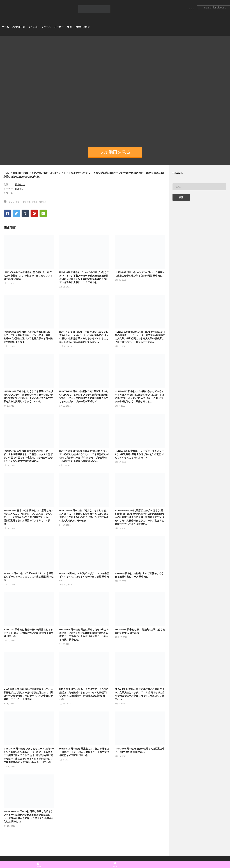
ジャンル (33, 27)
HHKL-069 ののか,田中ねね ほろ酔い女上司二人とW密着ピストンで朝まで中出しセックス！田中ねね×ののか (28, 276)
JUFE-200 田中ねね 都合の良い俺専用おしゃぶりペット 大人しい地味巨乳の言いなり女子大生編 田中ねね (28, 633)
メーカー (59, 27)
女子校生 (27, 202)
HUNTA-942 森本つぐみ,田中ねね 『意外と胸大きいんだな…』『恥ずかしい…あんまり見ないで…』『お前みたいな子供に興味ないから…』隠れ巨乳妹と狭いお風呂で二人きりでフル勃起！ (28, 517)
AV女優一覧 (19, 27)
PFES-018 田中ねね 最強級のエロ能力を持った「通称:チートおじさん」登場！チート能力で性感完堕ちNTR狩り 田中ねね (84, 752)
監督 (70, 27)
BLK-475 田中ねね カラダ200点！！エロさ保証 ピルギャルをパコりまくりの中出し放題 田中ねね (28, 577)
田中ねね (20, 184)
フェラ (12, 202)
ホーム (5, 27)
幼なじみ (43, 202)
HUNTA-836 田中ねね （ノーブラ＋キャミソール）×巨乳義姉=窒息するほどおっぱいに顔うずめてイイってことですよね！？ (140, 454)
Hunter (19, 189)
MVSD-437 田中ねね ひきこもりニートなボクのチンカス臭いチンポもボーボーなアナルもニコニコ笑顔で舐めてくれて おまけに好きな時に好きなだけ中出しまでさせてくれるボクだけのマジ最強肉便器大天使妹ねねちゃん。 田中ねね (29, 755)
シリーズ (46, 27)
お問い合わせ (82, 27)
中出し (19, 202)
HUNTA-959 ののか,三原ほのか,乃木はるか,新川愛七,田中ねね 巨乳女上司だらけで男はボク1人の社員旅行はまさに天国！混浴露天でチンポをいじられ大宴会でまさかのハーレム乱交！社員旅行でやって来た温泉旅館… (139, 517)
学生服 (35, 202)
